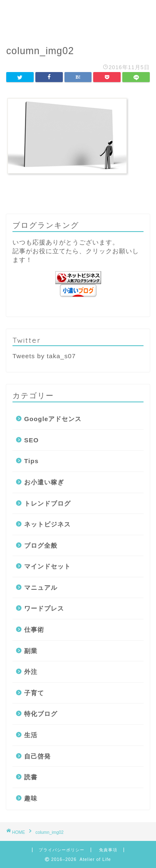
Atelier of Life (78, 17)
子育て (34, 693)
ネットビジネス (47, 524)
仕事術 (34, 630)
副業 (31, 651)
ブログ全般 (41, 545)
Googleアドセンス (53, 419)
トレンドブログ (47, 503)
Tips (31, 461)
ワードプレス (44, 608)
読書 (31, 777)
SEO (31, 440)
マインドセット (47, 566)
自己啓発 (37, 756)
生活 (31, 735)
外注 (31, 672)
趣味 (31, 798)
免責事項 (108, 850)
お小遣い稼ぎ (44, 482)
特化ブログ (41, 714)
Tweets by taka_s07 (44, 356)
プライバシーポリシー (62, 850)
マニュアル (41, 587)
